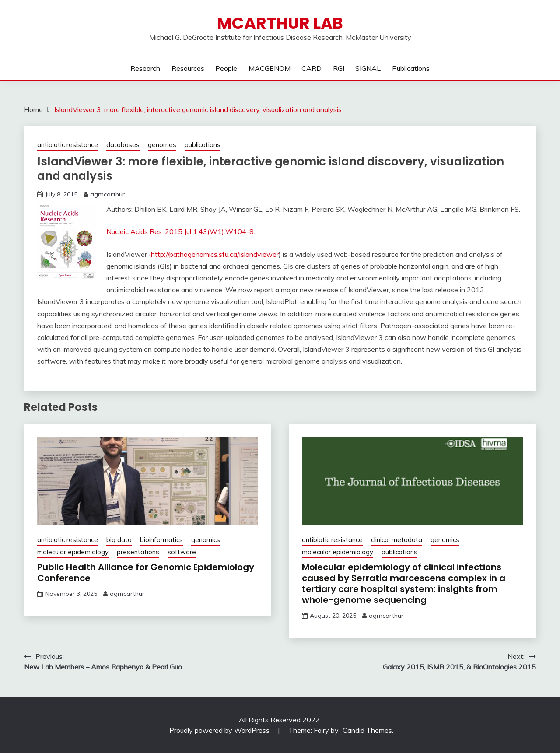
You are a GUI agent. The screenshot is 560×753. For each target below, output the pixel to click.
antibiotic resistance (68, 145)
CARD (311, 68)
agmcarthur (107, 194)
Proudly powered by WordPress (220, 730)
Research (145, 68)
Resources (188, 68)
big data (119, 540)
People (226, 68)
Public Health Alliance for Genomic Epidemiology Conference (146, 573)
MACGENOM (269, 68)
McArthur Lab (280, 23)
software (182, 552)
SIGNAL (368, 68)
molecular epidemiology (73, 552)
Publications (411, 68)
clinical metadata (397, 540)
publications (203, 145)
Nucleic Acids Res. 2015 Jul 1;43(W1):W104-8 (180, 231)
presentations (138, 552)
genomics (206, 540)
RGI (339, 68)
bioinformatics (161, 540)
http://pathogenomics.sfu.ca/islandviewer (215, 254)
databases (123, 145)
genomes (162, 145)
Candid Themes (367, 730)
